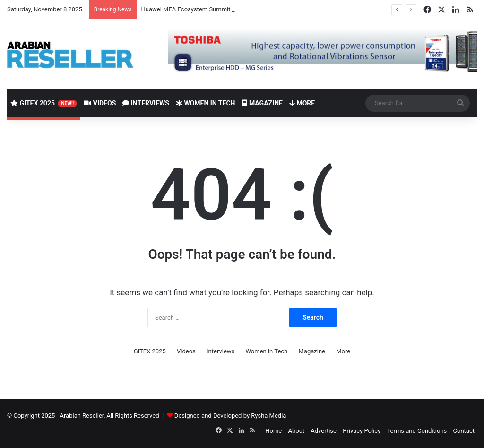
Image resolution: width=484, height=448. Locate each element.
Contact (464, 431)
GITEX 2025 (44, 103)
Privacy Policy (362, 431)
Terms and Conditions (417, 431)
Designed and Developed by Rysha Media (230, 416)
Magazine (262, 103)
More (302, 103)
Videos (100, 103)
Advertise (324, 431)
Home (273, 431)
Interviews (146, 103)
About (296, 431)
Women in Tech (206, 103)
